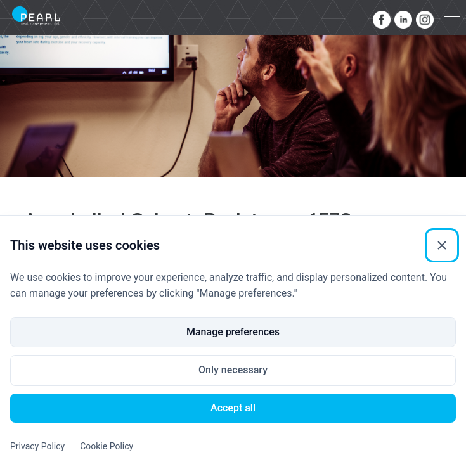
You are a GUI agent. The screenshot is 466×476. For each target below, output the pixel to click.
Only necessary (233, 370)
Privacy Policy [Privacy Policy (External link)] (37, 446)
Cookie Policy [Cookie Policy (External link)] (107, 446)
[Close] (442, 245)
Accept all (233, 408)
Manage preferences (233, 332)
